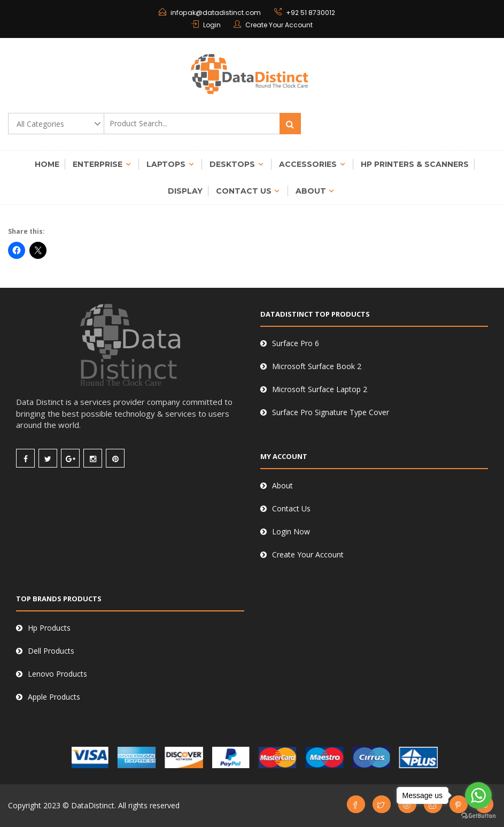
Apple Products (54, 697)
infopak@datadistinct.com (216, 13)
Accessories (308, 164)
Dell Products (51, 651)
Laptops (166, 164)
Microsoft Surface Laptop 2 (320, 389)
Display (185, 191)
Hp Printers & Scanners (415, 164)
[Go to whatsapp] (478, 795)
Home (47, 164)
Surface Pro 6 (296, 343)
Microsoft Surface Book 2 (317, 366)
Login (212, 25)
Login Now (291, 531)
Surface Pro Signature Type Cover (331, 412)
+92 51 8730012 (310, 13)
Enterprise (98, 164)
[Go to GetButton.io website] (478, 816)
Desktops (232, 164)
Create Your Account (279, 25)
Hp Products (49, 628)
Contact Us (244, 191)
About (311, 191)
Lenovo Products (57, 674)
